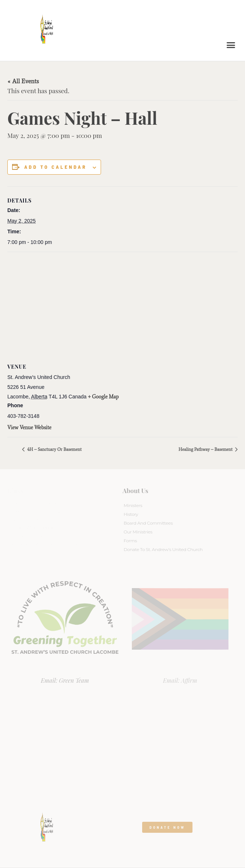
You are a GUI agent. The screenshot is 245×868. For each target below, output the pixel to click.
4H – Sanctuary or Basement (54, 449)
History (131, 514)
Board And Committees (148, 523)
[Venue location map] (122, 305)
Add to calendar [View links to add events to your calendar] (55, 167)
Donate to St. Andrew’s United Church (163, 549)
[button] (231, 45)
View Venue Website (29, 428)
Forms (130, 541)
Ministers (133, 505)
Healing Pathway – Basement (206, 449)
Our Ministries (138, 532)
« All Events (23, 81)
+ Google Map (104, 397)
